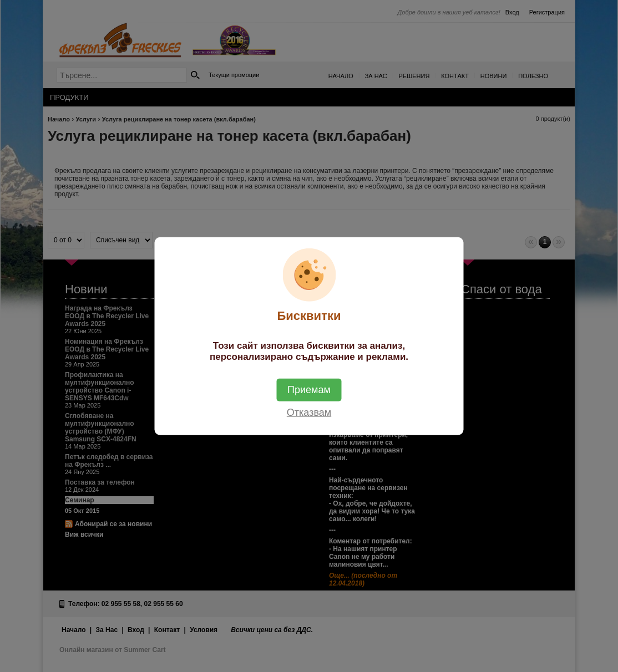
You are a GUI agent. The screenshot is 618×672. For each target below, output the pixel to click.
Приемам (309, 389)
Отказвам (309, 412)
